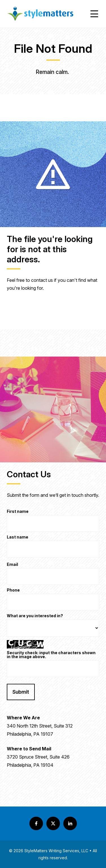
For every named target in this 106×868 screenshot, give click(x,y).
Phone (13, 590)
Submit (21, 692)
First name (18, 512)
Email (12, 565)
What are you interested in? (35, 616)
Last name (18, 537)
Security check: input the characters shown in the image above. (51, 655)
